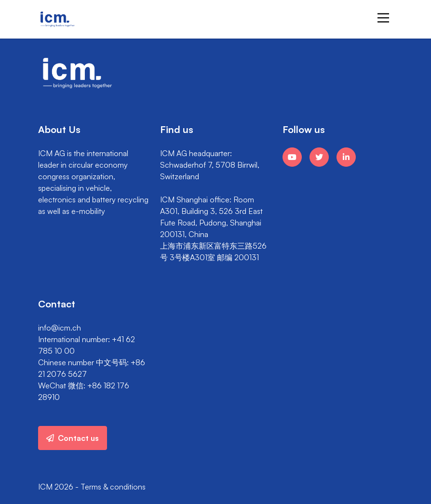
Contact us (73, 438)
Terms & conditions (113, 487)
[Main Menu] (383, 18)
